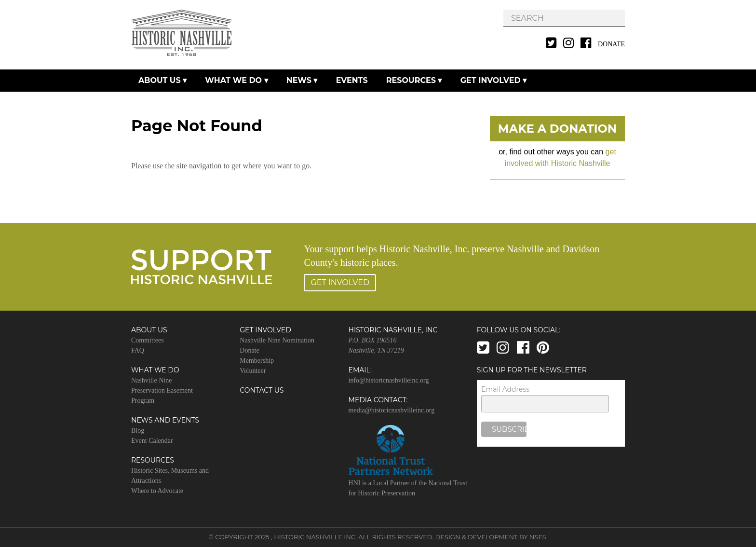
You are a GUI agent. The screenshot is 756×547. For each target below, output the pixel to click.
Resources (411, 80)
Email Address (505, 389)
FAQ (138, 350)
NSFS (538, 537)
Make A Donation (558, 129)
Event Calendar (152, 441)
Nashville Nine (151, 380)
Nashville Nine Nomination (277, 340)
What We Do (233, 80)
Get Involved (491, 80)
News (299, 80)
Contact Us (262, 390)
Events (352, 80)
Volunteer (253, 371)
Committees (148, 340)
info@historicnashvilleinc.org (389, 380)
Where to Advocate (157, 491)
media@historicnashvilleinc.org (392, 410)
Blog (138, 431)
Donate (611, 44)
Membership (257, 361)
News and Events (165, 420)
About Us (160, 80)
